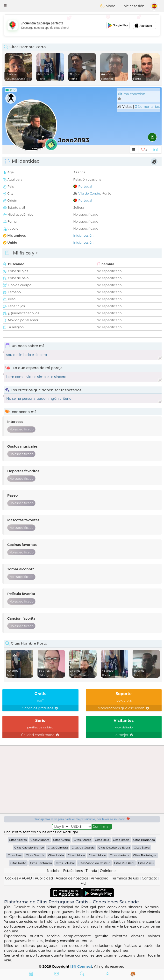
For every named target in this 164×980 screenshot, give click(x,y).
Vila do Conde (89, 193)
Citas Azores (82, 840)
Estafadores (73, 871)
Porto (106, 193)
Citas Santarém (41, 863)
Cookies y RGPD (18, 878)
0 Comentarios (147, 107)
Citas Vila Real (124, 863)
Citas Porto (18, 863)
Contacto (150, 878)
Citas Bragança (144, 840)
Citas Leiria (56, 855)
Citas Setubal (65, 863)
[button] (5, 5)
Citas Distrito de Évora (114, 847)
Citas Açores (18, 840)
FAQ (82, 883)
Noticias (54, 871)
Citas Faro (15, 855)
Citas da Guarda (83, 847)
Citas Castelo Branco (29, 847)
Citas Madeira (120, 855)
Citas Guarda (35, 855)
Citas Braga (121, 840)
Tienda (91, 871)
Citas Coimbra (58, 847)
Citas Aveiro (62, 840)
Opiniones (108, 871)
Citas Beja (102, 840)
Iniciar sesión (133, 6)
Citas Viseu (146, 863)
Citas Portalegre (145, 855)
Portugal (85, 186)
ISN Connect (81, 966)
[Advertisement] (82, 25)
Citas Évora (142, 847)
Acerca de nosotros (72, 878)
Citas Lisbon (97, 855)
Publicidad (44, 878)
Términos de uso (125, 878)
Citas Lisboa (76, 855)
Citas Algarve (40, 840)
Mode (108, 6)
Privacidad (100, 878)
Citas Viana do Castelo (94, 863)
